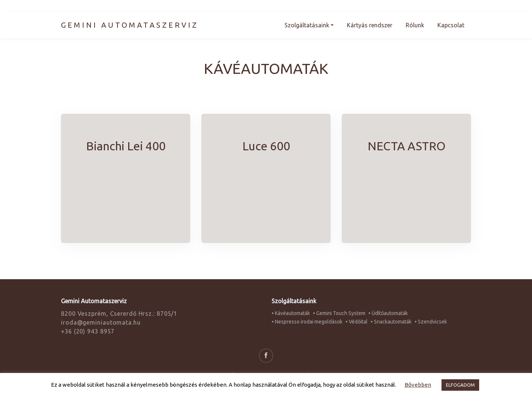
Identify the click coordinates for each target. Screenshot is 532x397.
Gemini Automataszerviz (130, 25)
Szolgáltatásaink (307, 25)
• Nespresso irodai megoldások (307, 322)
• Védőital (357, 322)
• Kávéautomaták (291, 313)
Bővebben (418, 385)
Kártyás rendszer (370, 25)
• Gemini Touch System (339, 313)
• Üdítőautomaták (388, 313)
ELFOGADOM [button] (460, 385)
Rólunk (415, 25)
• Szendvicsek (431, 322)
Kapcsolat (451, 25)
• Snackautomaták (391, 322)
